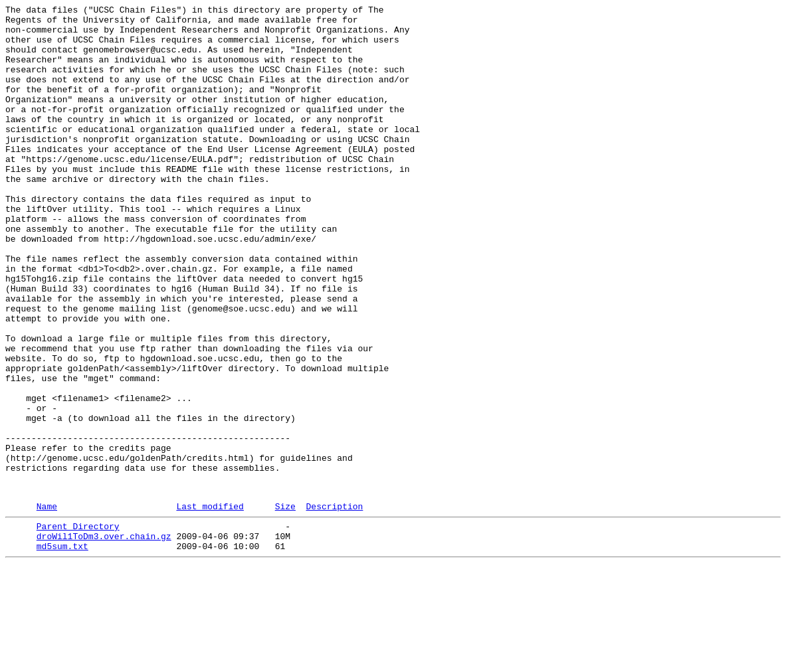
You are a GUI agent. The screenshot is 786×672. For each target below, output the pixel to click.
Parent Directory (78, 628)
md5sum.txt (62, 651)
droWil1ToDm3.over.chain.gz (104, 639)
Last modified (210, 606)
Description (334, 606)
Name (47, 606)
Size (285, 606)
